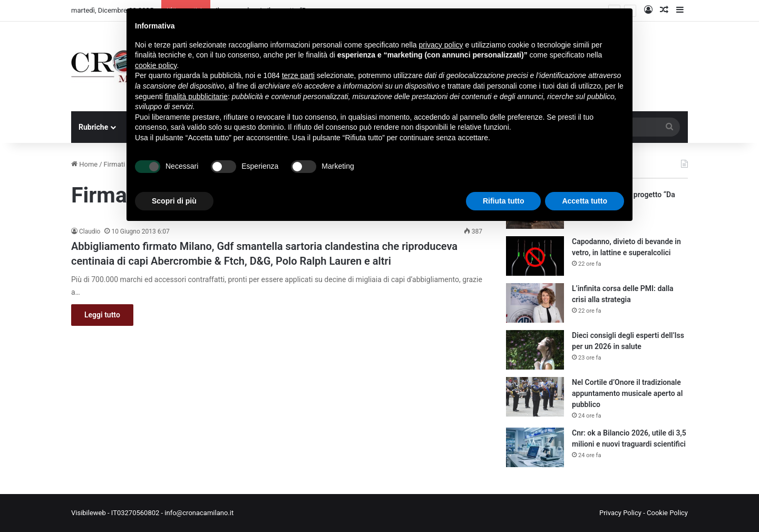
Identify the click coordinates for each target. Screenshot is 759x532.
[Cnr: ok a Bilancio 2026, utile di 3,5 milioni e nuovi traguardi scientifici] (535, 447)
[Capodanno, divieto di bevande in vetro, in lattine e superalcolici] (535, 256)
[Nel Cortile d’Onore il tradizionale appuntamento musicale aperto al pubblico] (535, 397)
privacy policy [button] (441, 45)
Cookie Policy (667, 513)
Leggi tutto (102, 315)
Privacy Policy (620, 513)
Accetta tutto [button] (585, 201)
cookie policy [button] (156, 65)
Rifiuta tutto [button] (504, 201)
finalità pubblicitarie (196, 96)
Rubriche (93, 127)
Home (84, 164)
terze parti (298, 75)
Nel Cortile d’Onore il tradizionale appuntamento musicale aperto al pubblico (627, 393)
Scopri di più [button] (174, 201)
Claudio (90, 231)
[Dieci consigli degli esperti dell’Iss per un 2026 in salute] (535, 350)
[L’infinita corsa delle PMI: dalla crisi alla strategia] (535, 303)
